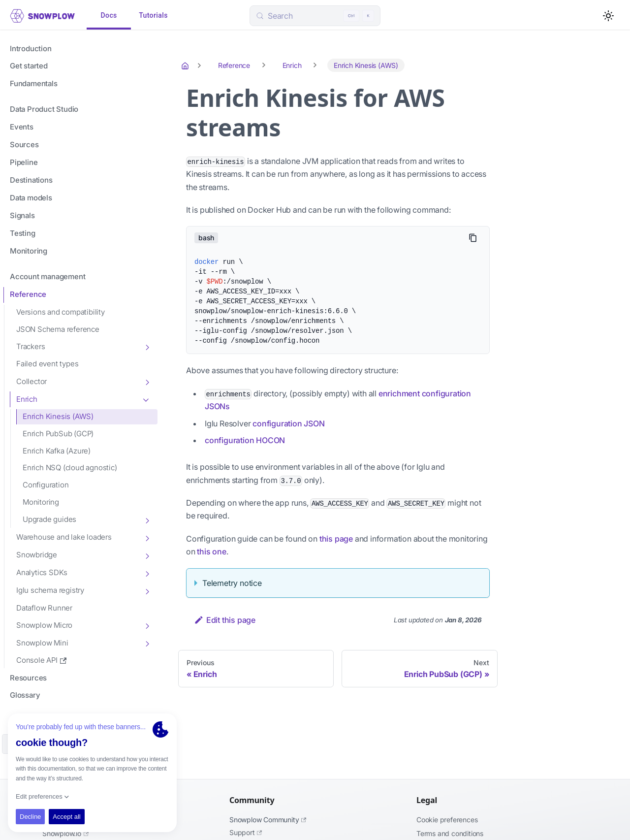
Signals (22, 215)
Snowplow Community (268, 820)
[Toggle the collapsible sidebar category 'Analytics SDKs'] (147, 573)
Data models (31, 198)
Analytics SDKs (42, 572)
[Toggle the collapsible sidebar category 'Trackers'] (147, 347)
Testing (23, 233)
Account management (47, 276)
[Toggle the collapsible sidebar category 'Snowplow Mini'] (147, 643)
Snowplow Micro (44, 625)
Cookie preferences (447, 820)
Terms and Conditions (450, 833)
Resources (28, 678)
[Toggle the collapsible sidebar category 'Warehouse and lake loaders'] (147, 538)
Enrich (27, 399)
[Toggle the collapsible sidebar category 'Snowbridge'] (147, 555)
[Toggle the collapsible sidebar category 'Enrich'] (147, 399)
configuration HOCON (245, 440)
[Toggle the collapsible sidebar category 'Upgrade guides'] (147, 520)
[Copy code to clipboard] (473, 238)
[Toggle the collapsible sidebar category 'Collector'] (147, 382)
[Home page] (186, 65)
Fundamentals (34, 83)
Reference (28, 294)
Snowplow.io (65, 833)
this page (336, 539)
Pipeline (24, 162)
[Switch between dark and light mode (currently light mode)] (608, 16)
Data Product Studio (44, 109)
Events (22, 127)
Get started (29, 66)
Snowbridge (37, 555)
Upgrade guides (49, 519)
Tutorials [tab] (153, 16)
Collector (31, 381)
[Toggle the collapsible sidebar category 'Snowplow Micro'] (147, 625)
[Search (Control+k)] (315, 16)
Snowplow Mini (42, 643)
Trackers (31, 346)
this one (211, 551)
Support (246, 832)
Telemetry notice (232, 583)
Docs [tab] (109, 16)
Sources (24, 145)
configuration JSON (288, 423)
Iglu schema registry (50, 590)
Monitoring (29, 251)
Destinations (31, 180)
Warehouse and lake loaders (64, 537)
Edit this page (225, 620)
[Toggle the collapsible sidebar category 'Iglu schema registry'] (147, 591)
